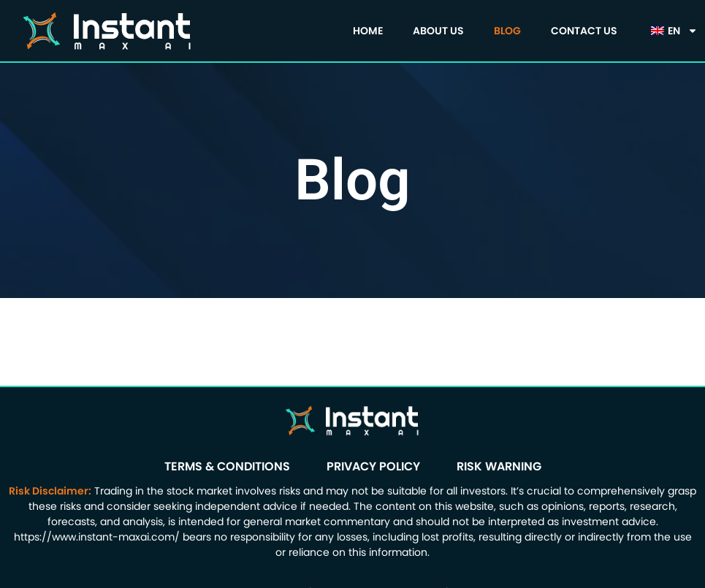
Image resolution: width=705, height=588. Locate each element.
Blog (507, 31)
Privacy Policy (373, 466)
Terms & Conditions (227, 466)
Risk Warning (499, 466)
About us (438, 31)
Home (368, 31)
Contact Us (584, 31)
